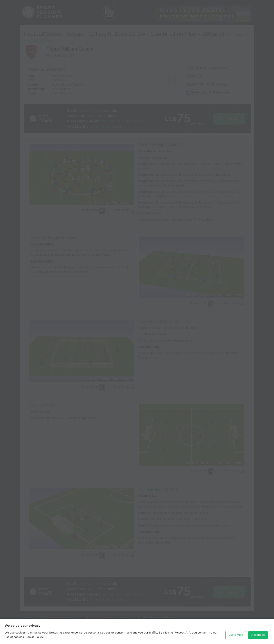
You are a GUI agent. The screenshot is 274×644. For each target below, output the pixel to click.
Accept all (258, 635)
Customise (236, 635)
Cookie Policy (34, 637)
